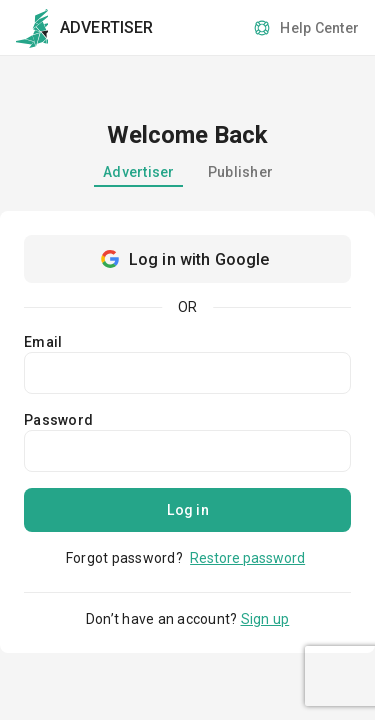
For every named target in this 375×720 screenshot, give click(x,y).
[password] (187, 451)
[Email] (187, 373)
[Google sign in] (187, 259)
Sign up (265, 619)
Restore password (247, 558)
